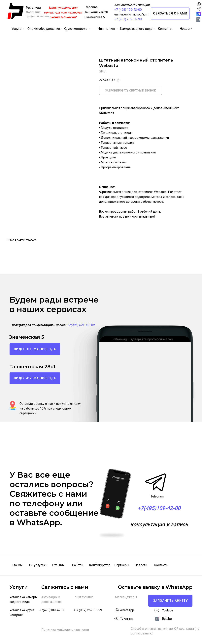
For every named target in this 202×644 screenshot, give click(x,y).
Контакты (165, 29)
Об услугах (37, 565)
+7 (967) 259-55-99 (128, 19)
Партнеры (122, 565)
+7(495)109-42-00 (52, 610)
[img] (198, 20)
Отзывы (58, 565)
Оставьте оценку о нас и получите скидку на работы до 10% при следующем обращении (50, 408)
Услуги (17, 29)
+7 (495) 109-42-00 (128, 10)
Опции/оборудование (44, 29)
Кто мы (17, 565)
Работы (78, 565)
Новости (186, 29)
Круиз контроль (76, 29)
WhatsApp (127, 610)
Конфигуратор (100, 565)
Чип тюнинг (107, 29)
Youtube (168, 610)
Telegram (157, 496)
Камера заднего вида (136, 29)
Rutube (167, 619)
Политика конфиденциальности (65, 630)
